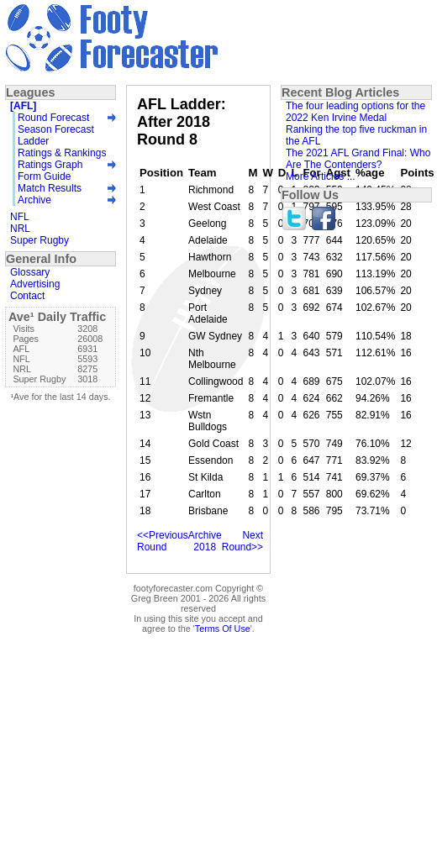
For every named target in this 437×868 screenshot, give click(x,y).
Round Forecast (53, 118)
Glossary (30, 272)
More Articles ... (321, 176)
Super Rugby (39, 240)
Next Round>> (242, 541)
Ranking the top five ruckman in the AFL (356, 135)
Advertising (35, 284)
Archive (34, 200)
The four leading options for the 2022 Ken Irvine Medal (355, 112)
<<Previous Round (163, 541)
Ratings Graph (50, 165)
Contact (27, 296)
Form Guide (44, 176)
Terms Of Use (223, 629)
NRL (20, 229)
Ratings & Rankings (62, 153)
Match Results (50, 188)
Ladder (33, 141)
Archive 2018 (205, 541)
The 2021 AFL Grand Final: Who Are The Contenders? (358, 159)
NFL (20, 217)
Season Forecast (56, 129)
